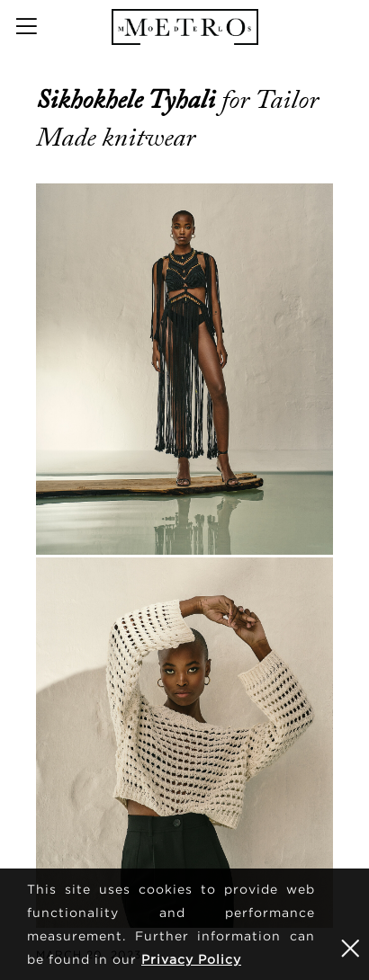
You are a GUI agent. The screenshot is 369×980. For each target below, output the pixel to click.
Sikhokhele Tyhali (129, 100)
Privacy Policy (191, 959)
